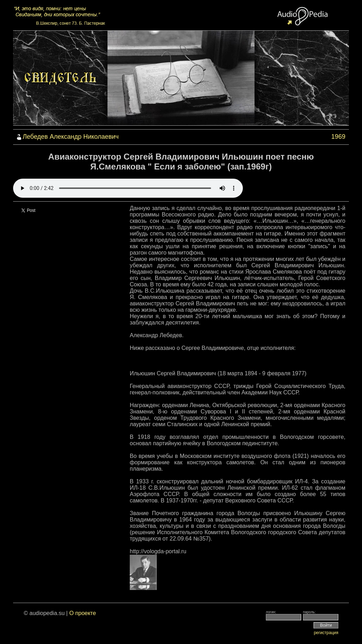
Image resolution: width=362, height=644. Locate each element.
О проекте (83, 613)
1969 (338, 137)
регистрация (326, 633)
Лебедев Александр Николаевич (71, 137)
